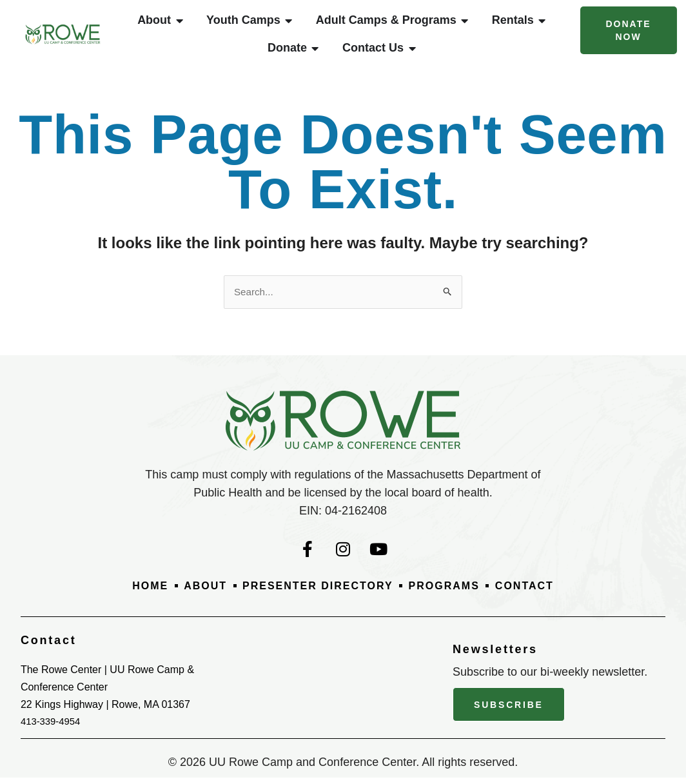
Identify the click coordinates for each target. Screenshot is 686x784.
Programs (453, 594)
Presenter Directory (315, 594)
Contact (541, 594)
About (193, 594)
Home (133, 594)
